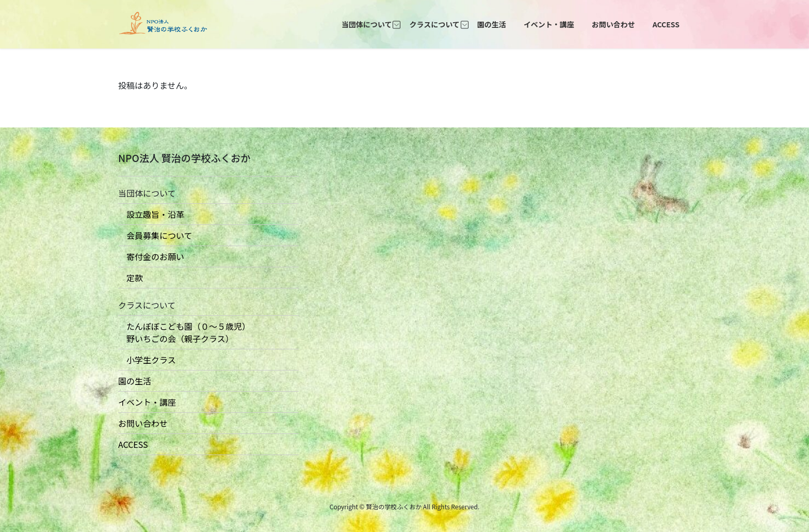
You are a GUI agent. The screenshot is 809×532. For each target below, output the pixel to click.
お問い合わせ (143, 423)
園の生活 (135, 381)
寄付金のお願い (151, 256)
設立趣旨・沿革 (151, 214)
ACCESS (133, 444)
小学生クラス (147, 360)
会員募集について (155, 235)
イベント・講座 (147, 402)
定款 (131, 278)
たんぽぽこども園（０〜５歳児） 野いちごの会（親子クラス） (184, 332)
